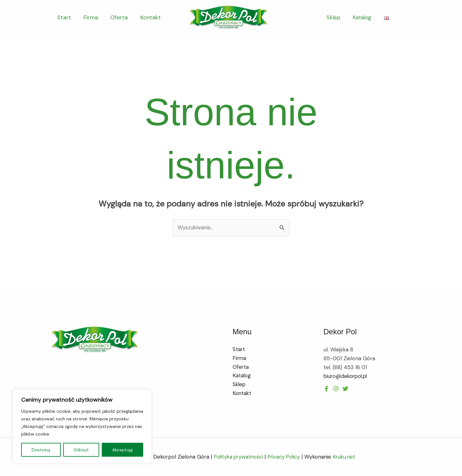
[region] (82, 426)
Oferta (116, 17)
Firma (89, 17)
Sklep (336, 17)
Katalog (363, 17)
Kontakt (147, 17)
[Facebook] (326, 389)
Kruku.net (347, 457)
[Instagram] (345, 389)
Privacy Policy (285, 457)
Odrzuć (81, 450)
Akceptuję (122, 450)
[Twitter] (336, 389)
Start (64, 17)
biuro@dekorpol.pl (346, 376)
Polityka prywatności (237, 457)
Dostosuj (41, 450)
